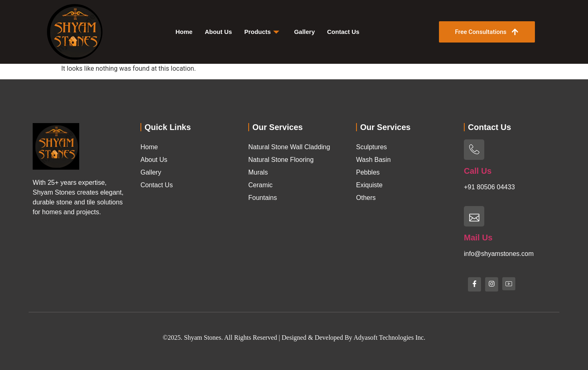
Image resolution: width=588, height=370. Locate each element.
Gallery (304, 32)
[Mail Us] (474, 216)
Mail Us (478, 238)
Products (262, 32)
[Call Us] (474, 150)
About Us (218, 32)
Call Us (478, 171)
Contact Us (343, 32)
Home (184, 32)
